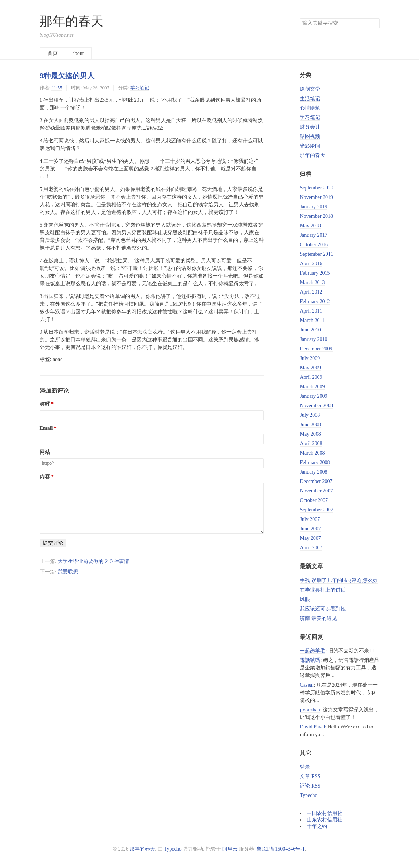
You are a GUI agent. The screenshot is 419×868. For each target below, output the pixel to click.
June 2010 (310, 330)
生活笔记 (310, 99)
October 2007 (314, 500)
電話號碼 (310, 660)
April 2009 (311, 377)
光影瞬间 (310, 146)
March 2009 (312, 387)
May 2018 (310, 226)
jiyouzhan (310, 710)
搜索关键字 (300, 18)
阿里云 (230, 849)
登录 (305, 767)
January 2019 (313, 207)
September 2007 (316, 510)
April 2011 (311, 311)
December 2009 (316, 349)
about (78, 53)
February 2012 (315, 301)
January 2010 (313, 339)
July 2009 (310, 358)
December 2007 (316, 481)
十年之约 (317, 826)
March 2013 (312, 282)
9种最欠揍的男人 (67, 76)
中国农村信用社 (325, 813)
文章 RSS (310, 776)
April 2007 (311, 548)
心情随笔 (310, 108)
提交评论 (53, 543)
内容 (45, 477)
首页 (53, 53)
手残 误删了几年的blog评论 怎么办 (339, 580)
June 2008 (310, 425)
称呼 (45, 404)
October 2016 (314, 245)
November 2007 (316, 491)
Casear (307, 685)
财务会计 (310, 127)
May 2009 (310, 368)
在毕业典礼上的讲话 (323, 590)
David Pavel (312, 727)
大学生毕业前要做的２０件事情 (93, 561)
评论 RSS (310, 786)
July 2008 (310, 415)
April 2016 (311, 264)
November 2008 (316, 406)
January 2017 (313, 235)
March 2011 (312, 320)
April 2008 (311, 443)
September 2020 (316, 188)
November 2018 (316, 216)
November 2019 (316, 197)
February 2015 (315, 273)
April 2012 (311, 292)
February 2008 (315, 462)
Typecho (309, 795)
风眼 (305, 599)
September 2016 (316, 254)
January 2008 (313, 472)
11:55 (57, 88)
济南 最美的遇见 (318, 618)
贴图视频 (310, 136)
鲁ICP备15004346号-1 (281, 849)
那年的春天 (72, 21)
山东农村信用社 (325, 820)
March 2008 (312, 453)
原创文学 (310, 89)
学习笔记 (140, 88)
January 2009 (313, 396)
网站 (45, 452)
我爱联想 (68, 572)
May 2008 (310, 434)
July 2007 (310, 519)
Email (46, 428)
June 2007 (310, 529)
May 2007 (310, 538)
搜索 (374, 23)
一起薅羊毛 (313, 651)
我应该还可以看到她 (323, 609)
